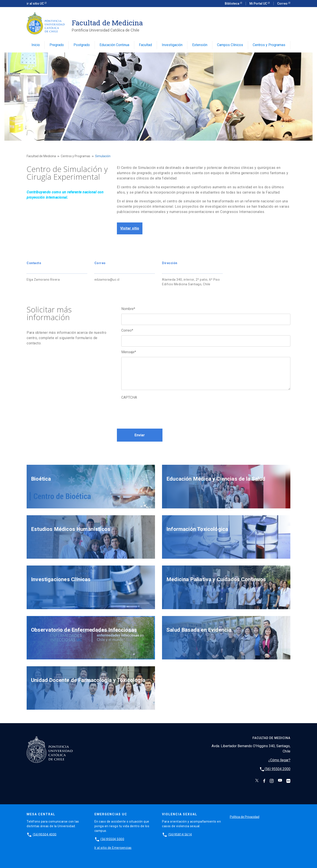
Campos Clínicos (230, 45)
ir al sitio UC (36, 4)
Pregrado (57, 45)
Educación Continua (114, 45)
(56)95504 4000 (45, 834)
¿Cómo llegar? (279, 760)
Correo (283, 4)
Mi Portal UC (259, 4)
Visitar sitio (130, 228)
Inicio (36, 45)
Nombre (128, 309)
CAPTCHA (129, 397)
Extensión (200, 45)
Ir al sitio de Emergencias (113, 848)
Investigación (172, 45)
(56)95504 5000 (112, 839)
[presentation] (155, 411)
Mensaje (129, 352)
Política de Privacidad (245, 817)
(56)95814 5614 (180, 834)
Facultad (145, 45)
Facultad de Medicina (41, 156)
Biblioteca (232, 4)
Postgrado (82, 45)
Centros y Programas (269, 45)
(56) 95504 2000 (277, 769)
